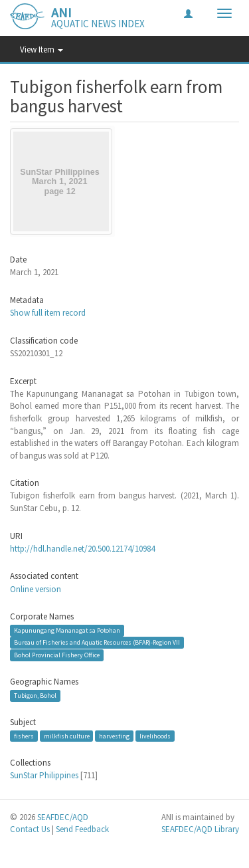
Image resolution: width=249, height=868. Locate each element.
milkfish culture (67, 735)
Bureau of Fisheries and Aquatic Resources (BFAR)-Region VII (97, 642)
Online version (36, 589)
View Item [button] (41, 50)
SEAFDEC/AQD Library (200, 829)
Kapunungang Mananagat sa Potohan (67, 630)
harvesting (114, 735)
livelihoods (155, 735)
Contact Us (30, 829)
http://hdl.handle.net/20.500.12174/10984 (82, 549)
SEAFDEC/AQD (63, 817)
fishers (24, 735)
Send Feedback (82, 829)
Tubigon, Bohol (35, 696)
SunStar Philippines (44, 775)
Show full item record (48, 313)
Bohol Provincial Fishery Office (57, 655)
